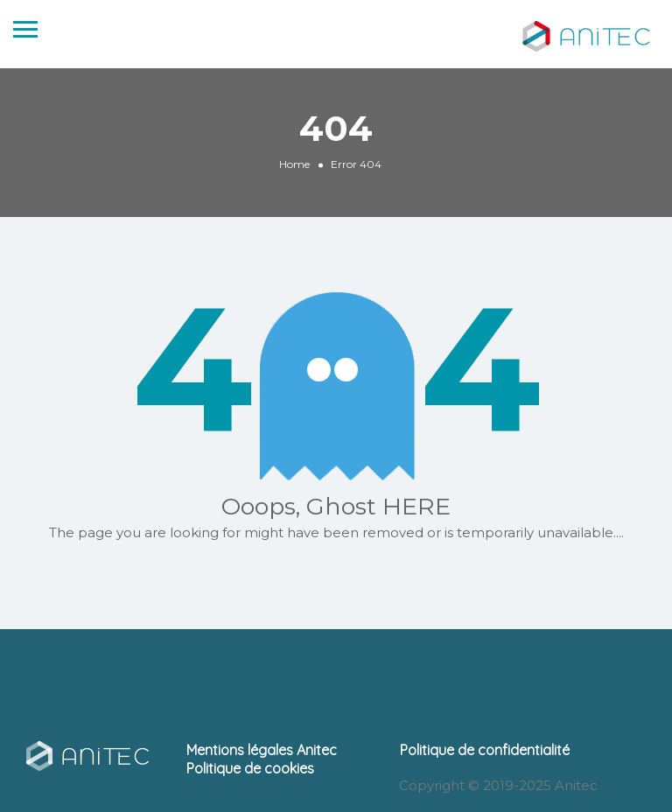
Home (294, 164)
